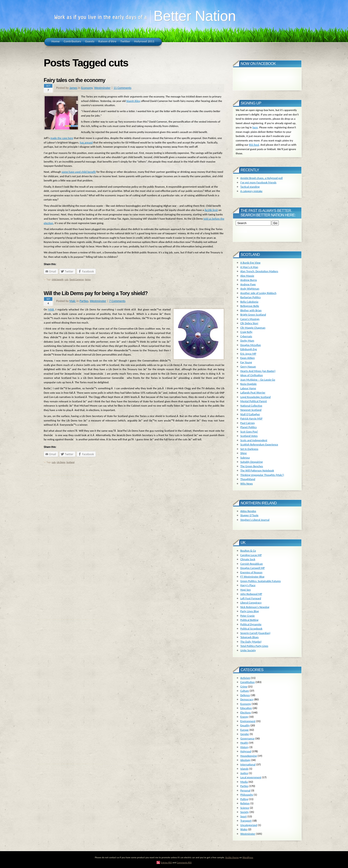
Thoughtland (248, 479)
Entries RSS (166, 862)
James (73, 88)
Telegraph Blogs (249, 637)
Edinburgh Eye (249, 349)
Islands (244, 769)
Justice (244, 773)
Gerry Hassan (248, 366)
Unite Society (248, 650)
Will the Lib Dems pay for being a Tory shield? (96, 293)
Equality (245, 725)
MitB (51, 309)
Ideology (245, 760)
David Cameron (77, 279)
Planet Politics (249, 427)
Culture (245, 691)
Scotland (70, 462)
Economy (87, 88)
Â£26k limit (211, 210)
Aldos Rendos (248, 511)
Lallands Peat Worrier (253, 392)
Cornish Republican (252, 564)
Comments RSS (184, 862)
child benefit (58, 279)
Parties (84, 301)
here (255, 127)
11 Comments (122, 88)
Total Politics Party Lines (254, 646)
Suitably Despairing (252, 462)
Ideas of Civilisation (252, 375)
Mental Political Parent (254, 401)
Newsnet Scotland (251, 410)
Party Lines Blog (250, 611)
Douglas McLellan (251, 345)
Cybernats (246, 336)
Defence (245, 695)
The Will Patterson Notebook (257, 470)
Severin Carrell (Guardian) (255, 633)
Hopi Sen (246, 590)
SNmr (244, 453)
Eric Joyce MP (248, 354)
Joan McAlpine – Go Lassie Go (258, 380)
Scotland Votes (249, 436)
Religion (245, 803)
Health (244, 743)
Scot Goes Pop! (249, 432)
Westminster (102, 88)
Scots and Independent (254, 440)
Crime (244, 686)
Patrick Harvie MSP (251, 418)
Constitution (248, 682)
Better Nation (195, 16)
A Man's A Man (249, 267)
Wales (244, 829)
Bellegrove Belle (250, 306)
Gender (245, 734)
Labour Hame (248, 388)
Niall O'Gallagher (250, 414)
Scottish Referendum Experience (259, 444)
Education (246, 708)
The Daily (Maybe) (251, 642)
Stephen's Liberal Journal (255, 520)
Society (245, 812)
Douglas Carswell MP (253, 568)
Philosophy (247, 795)
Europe (245, 730)
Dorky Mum (247, 341)
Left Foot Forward (251, 598)
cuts (66, 279)
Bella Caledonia (249, 302)
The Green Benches (252, 466)
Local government (251, 777)
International (248, 764)
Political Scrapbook (251, 629)
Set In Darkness (249, 449)
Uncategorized (249, 825)
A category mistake (251, 191)
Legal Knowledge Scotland (256, 397)
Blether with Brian (251, 310)
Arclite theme (232, 857)
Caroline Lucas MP (251, 555)
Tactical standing (250, 187)
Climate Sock (248, 559)
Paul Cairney (248, 423)
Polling (244, 799)
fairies (88, 279)
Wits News (247, 484)
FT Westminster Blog (252, 577)
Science (245, 808)
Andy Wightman (250, 289)
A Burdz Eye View (250, 263)
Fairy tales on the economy (74, 80)
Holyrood (246, 751)
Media (244, 782)
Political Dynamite (251, 624)
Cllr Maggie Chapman (253, 328)
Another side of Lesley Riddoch (258, 293)
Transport (246, 821)
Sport (244, 816)
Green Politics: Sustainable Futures (261, 581)
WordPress (248, 857)
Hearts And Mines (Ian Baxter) (258, 371)
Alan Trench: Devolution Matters (259, 271)
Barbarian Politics (251, 297)
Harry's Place (248, 585)
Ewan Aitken (248, 358)
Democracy (247, 699)
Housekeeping (249, 756)
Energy (244, 717)
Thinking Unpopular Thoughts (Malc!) (262, 475)
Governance (247, 738)
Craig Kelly (246, 332)
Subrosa (245, 458)
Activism (245, 678)
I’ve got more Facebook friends (258, 182)
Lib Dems (61, 462)
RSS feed (254, 145)
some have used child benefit (79, 172)
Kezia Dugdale (248, 384)
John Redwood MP (251, 594)
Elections (246, 712)
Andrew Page (248, 284)
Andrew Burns (249, 280)
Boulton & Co (248, 551)
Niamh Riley (133, 101)
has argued (86, 142)
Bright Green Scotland (253, 315)
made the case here (62, 138)
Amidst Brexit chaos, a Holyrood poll (262, 178)
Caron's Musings (250, 319)
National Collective (251, 406)
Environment (248, 721)
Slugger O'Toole (249, 515)
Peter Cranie (248, 616)
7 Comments (117, 301)
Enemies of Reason (251, 572)
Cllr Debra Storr (249, 323)
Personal (245, 790)
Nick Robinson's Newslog (255, 607)
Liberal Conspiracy (251, 603)
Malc (73, 301)
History (245, 747)
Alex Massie (247, 276)
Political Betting (249, 620)
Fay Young (246, 362)
